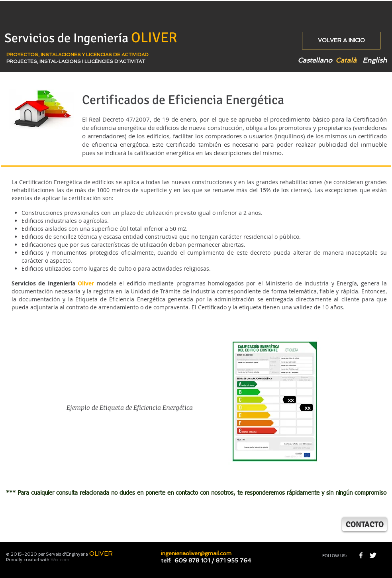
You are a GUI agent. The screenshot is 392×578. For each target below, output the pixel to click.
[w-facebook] (361, 555)
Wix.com (60, 560)
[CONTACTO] (365, 524)
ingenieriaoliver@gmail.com (196, 553)
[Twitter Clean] (373, 555)
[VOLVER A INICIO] (341, 41)
